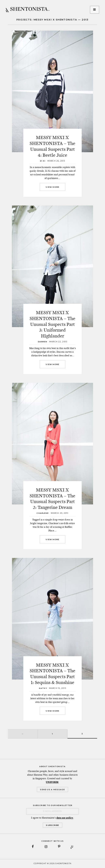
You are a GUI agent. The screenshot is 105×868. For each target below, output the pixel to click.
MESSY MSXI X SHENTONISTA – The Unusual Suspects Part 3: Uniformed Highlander (52, 324)
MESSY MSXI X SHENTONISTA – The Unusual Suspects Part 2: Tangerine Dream (52, 499)
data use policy (65, 818)
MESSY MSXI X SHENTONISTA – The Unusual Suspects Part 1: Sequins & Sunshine (52, 674)
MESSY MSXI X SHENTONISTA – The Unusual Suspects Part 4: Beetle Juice (52, 146)
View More (52, 187)
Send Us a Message (52, 789)
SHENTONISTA (28, 10)
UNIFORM (52, 782)
